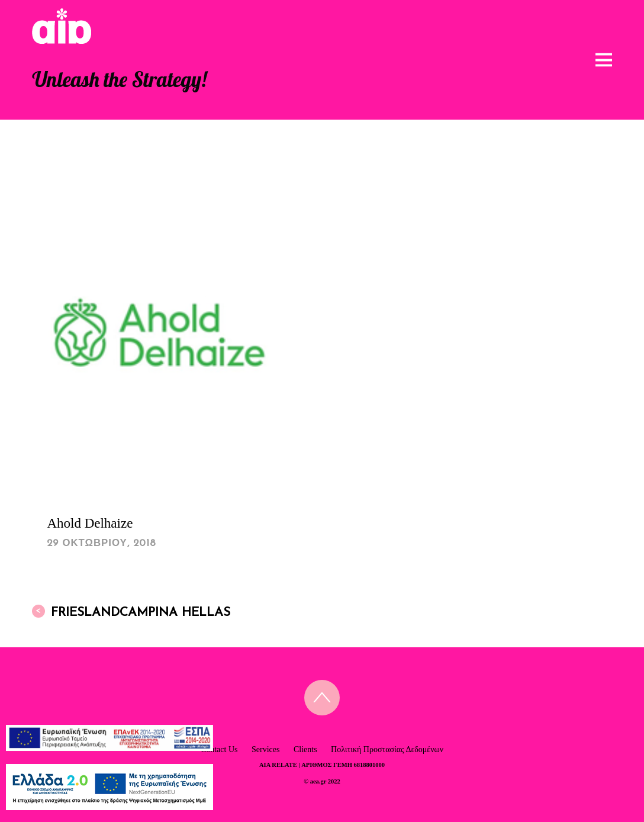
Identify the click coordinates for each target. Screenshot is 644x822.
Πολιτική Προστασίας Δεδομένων (387, 749)
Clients (305, 749)
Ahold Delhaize (90, 523)
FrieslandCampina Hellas (131, 612)
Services (265, 749)
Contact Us (219, 749)
